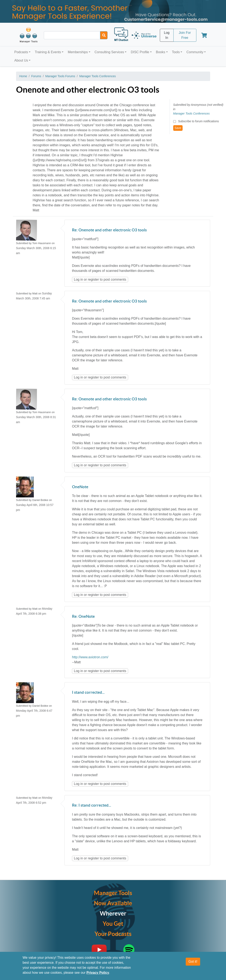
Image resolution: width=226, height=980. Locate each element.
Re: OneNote (83, 617)
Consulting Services (109, 52)
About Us (21, 60)
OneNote (80, 487)
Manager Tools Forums (60, 76)
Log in (78, 279)
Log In (167, 35)
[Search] (104, 35)
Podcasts (21, 52)
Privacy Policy (98, 975)
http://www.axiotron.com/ (90, 657)
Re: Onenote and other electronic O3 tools (109, 230)
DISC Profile (140, 52)
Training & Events (48, 52)
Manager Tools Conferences (98, 76)
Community (195, 52)
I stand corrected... (88, 693)
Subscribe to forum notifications (198, 121)
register (93, 279)
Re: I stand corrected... (92, 805)
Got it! (193, 964)
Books (160, 52)
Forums (36, 76)
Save (178, 128)
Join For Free (185, 35)
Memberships (78, 52)
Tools (176, 52)
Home (23, 76)
